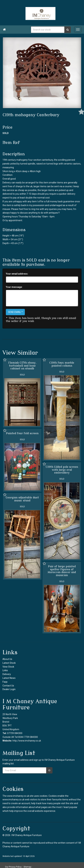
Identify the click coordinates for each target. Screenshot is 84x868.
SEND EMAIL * (15, 312)
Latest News (9, 678)
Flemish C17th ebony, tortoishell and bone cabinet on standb (22, 366)
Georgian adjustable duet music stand (22, 499)
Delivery (7, 674)
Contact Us (8, 686)
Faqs (5, 682)
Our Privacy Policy (13, 867)
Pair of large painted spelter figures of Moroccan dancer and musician (62, 571)
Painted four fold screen (22, 433)
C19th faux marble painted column (62, 364)
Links (5, 670)
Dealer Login (9, 689)
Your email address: (17, 274)
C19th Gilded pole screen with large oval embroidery (62, 470)
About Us (7, 659)
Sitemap (27, 867)
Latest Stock (9, 663)
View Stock (8, 667)
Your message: (14, 287)
